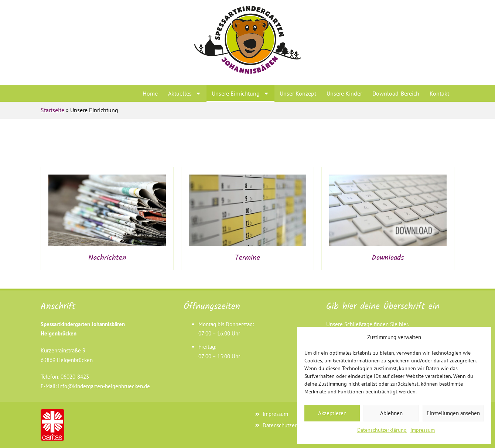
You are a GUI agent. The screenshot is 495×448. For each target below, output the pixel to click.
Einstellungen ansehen (453, 413)
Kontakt (439, 93)
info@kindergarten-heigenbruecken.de (104, 386)
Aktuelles (185, 93)
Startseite (52, 110)
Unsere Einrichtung (240, 93)
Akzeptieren (332, 413)
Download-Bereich (396, 93)
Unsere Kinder (344, 93)
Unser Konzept (298, 93)
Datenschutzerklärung (382, 430)
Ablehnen (391, 413)
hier (403, 324)
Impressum (423, 430)
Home (150, 93)
